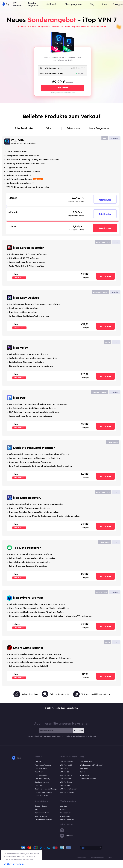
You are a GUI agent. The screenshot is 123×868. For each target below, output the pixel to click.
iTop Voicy (39, 772)
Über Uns (63, 806)
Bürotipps (84, 772)
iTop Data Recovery (42, 779)
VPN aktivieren (41, 816)
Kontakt (63, 809)
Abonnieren (78, 730)
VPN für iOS (64, 772)
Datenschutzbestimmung (22, 859)
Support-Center (41, 806)
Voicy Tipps (84, 775)
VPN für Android (66, 775)
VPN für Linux (65, 785)
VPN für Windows (67, 762)
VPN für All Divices (67, 792)
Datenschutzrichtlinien (97, 858)
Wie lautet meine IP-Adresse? (91, 765)
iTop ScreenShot (41, 775)
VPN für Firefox (66, 782)
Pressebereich (65, 813)
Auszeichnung (65, 816)
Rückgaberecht (82, 858)
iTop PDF (38, 785)
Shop (104, 4)
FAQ (36, 809)
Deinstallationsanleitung (44, 820)
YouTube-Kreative (67, 820)
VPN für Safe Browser (68, 789)
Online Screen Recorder (44, 792)
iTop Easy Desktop (42, 768)
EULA (110, 858)
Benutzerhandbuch (42, 813)
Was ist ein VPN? (87, 762)
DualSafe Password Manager (46, 789)
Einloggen (118, 4)
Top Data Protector (42, 782)
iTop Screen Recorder (43, 765)
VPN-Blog (84, 768)
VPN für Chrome (66, 779)
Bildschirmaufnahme (88, 779)
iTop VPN (39, 762)
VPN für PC (64, 768)
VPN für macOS (66, 765)
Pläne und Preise (41, 796)
